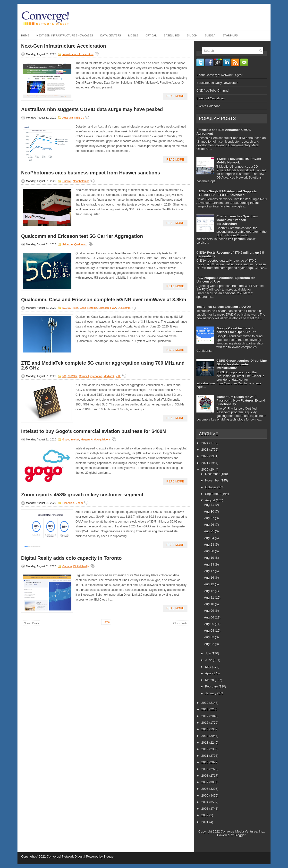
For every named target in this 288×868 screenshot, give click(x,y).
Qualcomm (80, 244)
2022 (205, 456)
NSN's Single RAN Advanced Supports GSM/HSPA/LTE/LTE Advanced (228, 193)
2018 (205, 709)
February (212, 686)
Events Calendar (208, 106)
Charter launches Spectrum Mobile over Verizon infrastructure (237, 220)
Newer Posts (31, 623)
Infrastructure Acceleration (78, 54)
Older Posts (180, 623)
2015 (205, 729)
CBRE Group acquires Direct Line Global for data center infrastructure (241, 364)
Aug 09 (209, 611)
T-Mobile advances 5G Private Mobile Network (239, 161)
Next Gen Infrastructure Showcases (65, 35)
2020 (205, 469)
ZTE (118, 376)
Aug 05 (209, 624)
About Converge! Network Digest (219, 75)
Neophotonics (81, 181)
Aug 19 (209, 558)
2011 (205, 756)
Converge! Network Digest (65, 856)
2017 (205, 716)
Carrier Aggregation (90, 376)
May (209, 667)
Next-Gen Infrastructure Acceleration (64, 46)
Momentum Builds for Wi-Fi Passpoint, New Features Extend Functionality (241, 400)
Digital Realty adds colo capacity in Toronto (71, 558)
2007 (205, 782)
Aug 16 (209, 578)
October (211, 487)
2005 (205, 795)
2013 (205, 743)
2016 (205, 723)
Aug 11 (209, 597)
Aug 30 (209, 511)
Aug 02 (209, 644)
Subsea (210, 35)
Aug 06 (209, 617)
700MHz (72, 376)
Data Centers (111, 35)
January (211, 693)
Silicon (192, 35)
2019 (205, 703)
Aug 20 (209, 551)
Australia (68, 118)
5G (64, 308)
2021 (205, 463)
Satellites (172, 35)
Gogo (66, 439)
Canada (67, 566)
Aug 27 (209, 518)
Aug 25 (209, 531)
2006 (205, 789)
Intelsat (75, 439)
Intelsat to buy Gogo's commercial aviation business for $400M (94, 431)
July (208, 653)
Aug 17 (209, 571)
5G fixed (73, 308)
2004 (205, 802)
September (213, 494)
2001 (205, 822)
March (210, 680)
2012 (205, 749)
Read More (175, 96)
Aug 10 (209, 604)
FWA (113, 308)
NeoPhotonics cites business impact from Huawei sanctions (91, 173)
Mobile (133, 35)
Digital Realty (81, 566)
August (211, 500)
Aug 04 (209, 631)
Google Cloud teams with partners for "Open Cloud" (236, 330)
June (209, 660)
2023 (205, 450)
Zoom (79, 503)
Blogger (240, 835)
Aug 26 (209, 525)
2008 (205, 776)
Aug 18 (209, 564)
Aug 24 (209, 538)
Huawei (67, 181)
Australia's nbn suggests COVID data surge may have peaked (92, 109)
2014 (205, 736)
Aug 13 (209, 584)
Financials (68, 503)
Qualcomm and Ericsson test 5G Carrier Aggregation (82, 236)
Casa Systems (89, 308)
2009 (205, 769)
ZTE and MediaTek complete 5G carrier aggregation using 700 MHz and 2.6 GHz (103, 365)
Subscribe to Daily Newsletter (217, 83)
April (209, 673)
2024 (205, 443)
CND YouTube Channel (213, 90)
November (213, 480)
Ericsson (68, 244)
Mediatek (109, 376)
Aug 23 (209, 545)
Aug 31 (209, 505)
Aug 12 (209, 591)
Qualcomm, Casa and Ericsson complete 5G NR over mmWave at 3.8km (104, 300)
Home (25, 35)
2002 (205, 815)
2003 (205, 809)
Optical (151, 35)
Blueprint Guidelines (211, 98)
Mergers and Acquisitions (96, 439)
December (213, 474)
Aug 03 (209, 637)
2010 (205, 762)
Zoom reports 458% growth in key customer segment (82, 495)
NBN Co (79, 118)
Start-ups (230, 35)
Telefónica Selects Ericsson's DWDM (224, 307)
